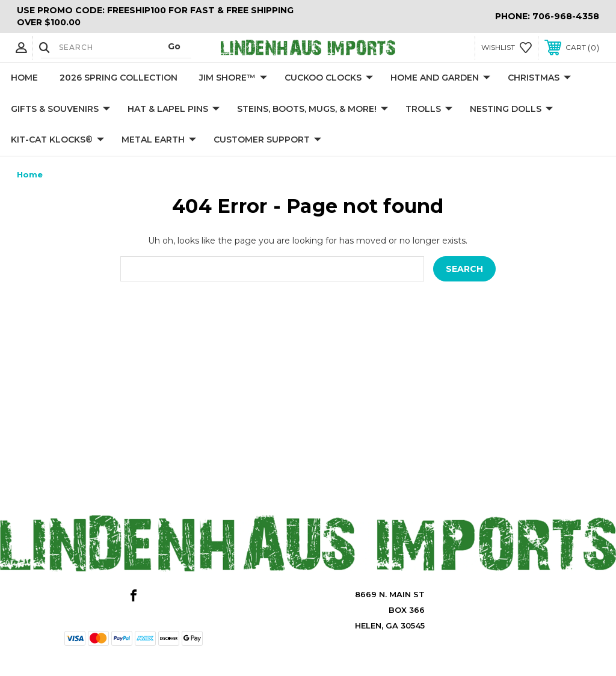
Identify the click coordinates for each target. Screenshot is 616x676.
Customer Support (267, 140)
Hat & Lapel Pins (174, 109)
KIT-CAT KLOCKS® (57, 140)
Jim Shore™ (233, 78)
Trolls (429, 109)
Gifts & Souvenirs (60, 109)
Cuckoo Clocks (329, 78)
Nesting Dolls (511, 109)
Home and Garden (440, 78)
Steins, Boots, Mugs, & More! (313, 109)
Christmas (539, 78)
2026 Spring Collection (119, 78)
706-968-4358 (566, 16)
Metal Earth (159, 140)
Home (24, 78)
